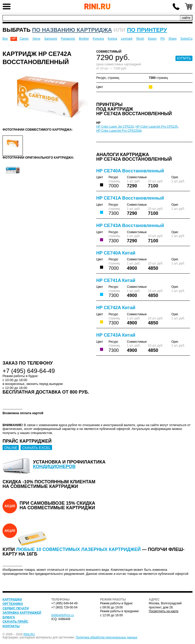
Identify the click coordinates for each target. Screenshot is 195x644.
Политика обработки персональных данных (107, 637)
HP (14, 39)
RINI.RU (29, 634)
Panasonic (68, 39)
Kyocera (98, 39)
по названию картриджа (72, 30)
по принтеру (147, 30)
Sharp (172, 39)
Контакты (11, 626)
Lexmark (127, 39)
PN (163, 39)
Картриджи (12, 600)
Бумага (9, 617)
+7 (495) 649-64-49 (176, 6)
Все (5, 39)
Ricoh (140, 39)
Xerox (36, 39)
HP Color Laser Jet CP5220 (115, 127)
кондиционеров (54, 467)
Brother (84, 39)
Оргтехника (13, 604)
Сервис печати (16, 608)
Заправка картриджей (22, 613)
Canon (24, 39)
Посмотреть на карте (164, 611)
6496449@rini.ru (63, 615)
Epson (152, 39)
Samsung (51, 39)
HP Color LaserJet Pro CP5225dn (119, 131)
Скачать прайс (15, 622)
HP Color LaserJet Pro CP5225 (157, 127)
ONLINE (11, 448)
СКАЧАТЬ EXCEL (36, 448)
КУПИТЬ (184, 58)
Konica (112, 39)
